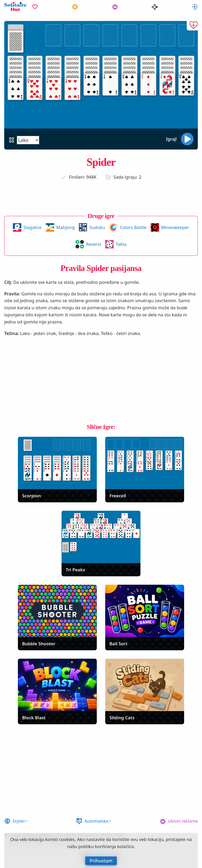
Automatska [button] (96, 821)
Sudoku (97, 227)
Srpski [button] (19, 821)
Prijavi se (195, 7)
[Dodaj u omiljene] (192, 26)
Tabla (121, 244)
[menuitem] (35, 7)
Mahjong (65, 227)
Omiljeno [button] (35, 7)
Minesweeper (175, 227)
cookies (67, 839)
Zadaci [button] (75, 7)
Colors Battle (133, 227)
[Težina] (28, 140)
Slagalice (32, 227)
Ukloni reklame (183, 821)
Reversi (94, 244)
